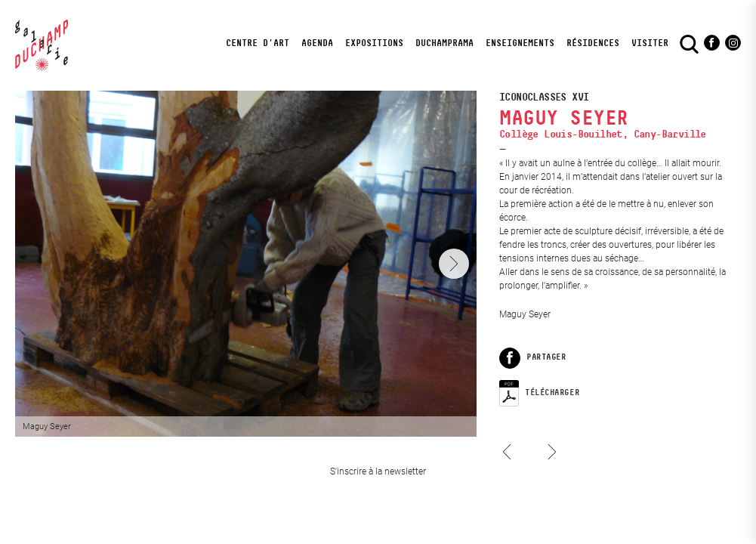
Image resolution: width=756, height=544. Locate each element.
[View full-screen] (246, 264)
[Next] (454, 264)
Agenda (317, 43)
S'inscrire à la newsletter (378, 471)
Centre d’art (258, 43)
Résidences (593, 43)
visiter (650, 43)
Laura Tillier (511, 466)
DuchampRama (444, 43)
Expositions (374, 43)
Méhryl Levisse (549, 437)
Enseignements (520, 43)
